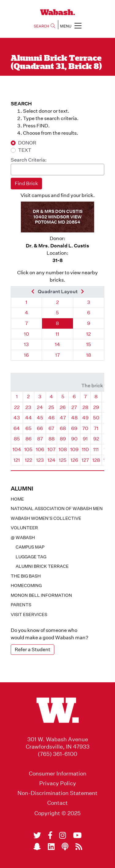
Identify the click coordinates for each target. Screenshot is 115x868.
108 (63, 449)
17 (57, 355)
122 (29, 460)
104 (17, 449)
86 (29, 439)
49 (85, 418)
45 (40, 418)
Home (17, 499)
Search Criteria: (29, 160)
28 (85, 407)
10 (27, 334)
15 (89, 344)
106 (40, 449)
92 (96, 439)
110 (85, 449)
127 (85, 460)
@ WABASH (23, 538)
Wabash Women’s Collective (46, 518)
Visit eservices (29, 615)
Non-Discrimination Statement (57, 793)
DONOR (27, 143)
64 (17, 428)
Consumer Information (58, 774)
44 (29, 418)
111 (96, 449)
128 (96, 460)
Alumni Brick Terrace (42, 566)
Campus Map (30, 547)
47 (63, 418)
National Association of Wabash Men (57, 509)
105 (28, 449)
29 (96, 407)
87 (40, 439)
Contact (57, 803)
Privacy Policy (58, 783)
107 (52, 449)
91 (85, 439)
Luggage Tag (31, 557)
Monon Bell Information (41, 595)
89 (63, 439)
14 (57, 344)
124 (52, 460)
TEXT (25, 150)
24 (40, 407)
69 (74, 428)
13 (26, 344)
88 (52, 439)
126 (74, 460)
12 (88, 334)
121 (17, 460)
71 (96, 428)
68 (63, 428)
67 (51, 428)
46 (51, 418)
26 (63, 407)
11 (57, 334)
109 (74, 449)
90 (74, 439)
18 (89, 355)
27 (74, 407)
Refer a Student (33, 649)
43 (17, 418)
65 (29, 428)
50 (96, 418)
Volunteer (24, 528)
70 (85, 428)
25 (51, 407)
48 (74, 418)
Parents (21, 605)
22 (17, 407)
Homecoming (26, 585)
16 (26, 355)
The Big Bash (26, 576)
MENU (71, 26)
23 (28, 407)
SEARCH (44, 26)
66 (40, 428)
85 (17, 439)
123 (40, 460)
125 (63, 460)
